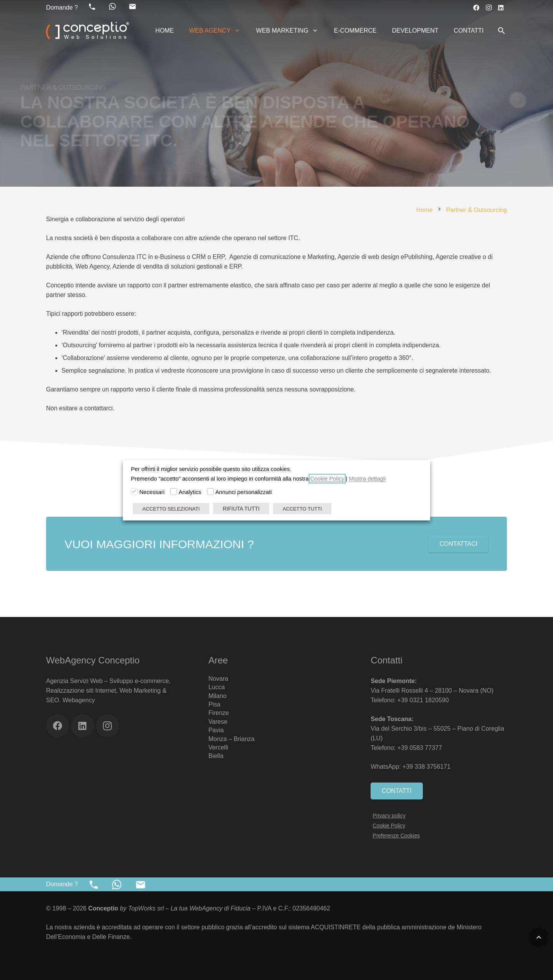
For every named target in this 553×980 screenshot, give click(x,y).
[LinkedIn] (501, 8)
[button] (236, 31)
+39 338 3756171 (427, 767)
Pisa (214, 704)
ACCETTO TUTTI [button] (302, 508)
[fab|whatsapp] (113, 7)
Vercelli (219, 747)
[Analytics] (174, 491)
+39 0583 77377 (420, 748)
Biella (216, 756)
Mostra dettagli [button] (367, 478)
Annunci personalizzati (244, 492)
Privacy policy (389, 816)
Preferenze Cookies (396, 836)
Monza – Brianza (232, 739)
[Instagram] (488, 8)
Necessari (152, 492)
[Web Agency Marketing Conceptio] (88, 31)
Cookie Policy (389, 826)
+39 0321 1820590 (423, 700)
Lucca (217, 687)
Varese (218, 722)
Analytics (190, 492)
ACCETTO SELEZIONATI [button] (171, 508)
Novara (219, 679)
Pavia (216, 730)
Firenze (219, 713)
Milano (218, 696)
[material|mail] (132, 7)
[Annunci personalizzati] (210, 491)
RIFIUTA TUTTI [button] (241, 508)
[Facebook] (476, 8)
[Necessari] (134, 491)
